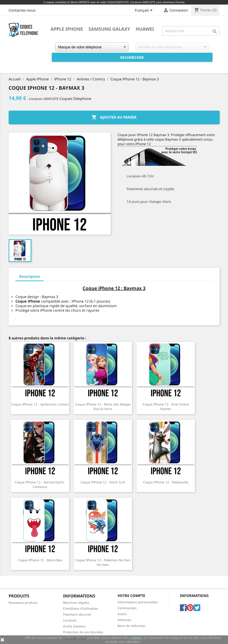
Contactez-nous (22, 10)
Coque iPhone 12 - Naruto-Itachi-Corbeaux (40, 484)
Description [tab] (29, 276)
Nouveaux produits (23, 603)
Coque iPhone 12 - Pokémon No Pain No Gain (103, 562)
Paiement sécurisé (77, 614)
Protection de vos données (83, 632)
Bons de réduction (131, 626)
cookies (136, 638)
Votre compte (131, 596)
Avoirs (122, 614)
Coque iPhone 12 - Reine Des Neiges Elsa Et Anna (103, 407)
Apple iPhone (67, 29)
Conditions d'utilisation (81, 608)
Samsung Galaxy (109, 29)
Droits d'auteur (74, 626)
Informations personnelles (138, 602)
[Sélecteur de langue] (144, 11)
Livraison (70, 620)
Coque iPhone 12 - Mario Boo (40, 560)
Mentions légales (76, 603)
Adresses (124, 620)
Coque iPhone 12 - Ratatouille (166, 482)
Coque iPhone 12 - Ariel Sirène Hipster (166, 407)
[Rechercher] (191, 31)
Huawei (145, 29)
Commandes (127, 608)
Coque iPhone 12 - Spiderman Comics (40, 404)
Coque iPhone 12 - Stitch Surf (103, 482)
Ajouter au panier (114, 117)
